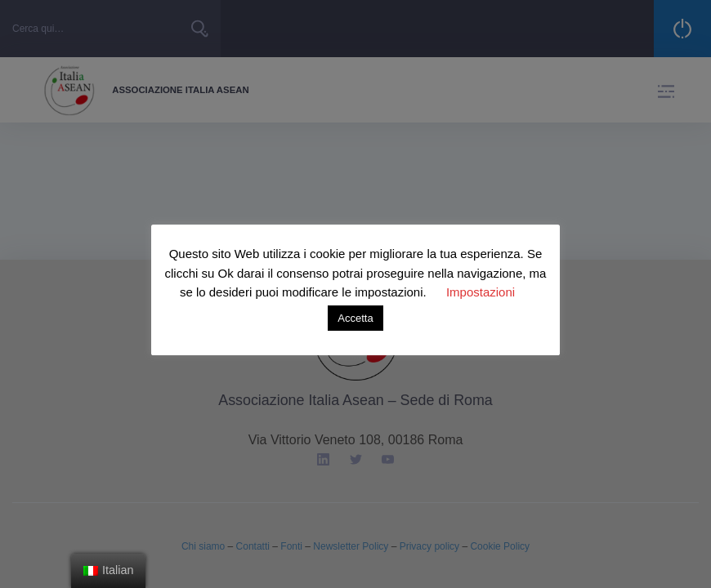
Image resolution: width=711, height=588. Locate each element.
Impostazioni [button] (481, 292)
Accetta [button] (355, 318)
